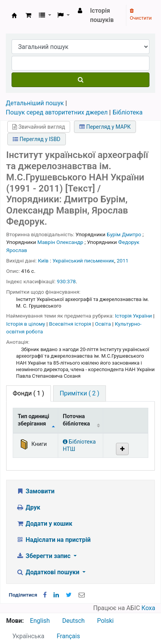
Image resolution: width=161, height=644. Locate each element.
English (40, 621)
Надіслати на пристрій (53, 540)
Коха (148, 608)
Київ (44, 261)
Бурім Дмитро (124, 234)
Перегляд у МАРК (105, 127)
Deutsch (73, 621)
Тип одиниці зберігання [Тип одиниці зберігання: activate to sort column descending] (34, 420)
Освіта (103, 324)
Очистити (141, 15)
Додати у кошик (44, 524)
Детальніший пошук (35, 103)
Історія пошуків (102, 15)
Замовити (35, 491)
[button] (28, 15)
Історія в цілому (26, 324)
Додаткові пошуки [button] (49, 572)
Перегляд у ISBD (37, 139)
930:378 (66, 281)
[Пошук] (80, 80)
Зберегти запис (44, 556)
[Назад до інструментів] (137, 620)
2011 (123, 261)
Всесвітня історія (70, 324)
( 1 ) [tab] (29, 393)
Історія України (134, 316)
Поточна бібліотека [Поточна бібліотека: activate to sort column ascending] (76, 420)
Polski (105, 621)
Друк (28, 507)
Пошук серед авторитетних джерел (57, 112)
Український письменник (83, 261)
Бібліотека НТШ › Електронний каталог (14, 15)
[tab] (80, 393)
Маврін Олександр (60, 242)
